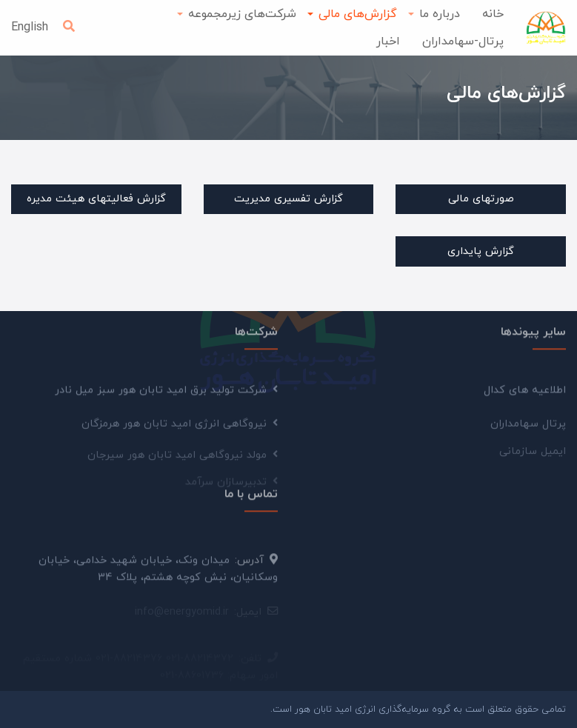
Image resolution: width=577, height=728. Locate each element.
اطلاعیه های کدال (525, 393)
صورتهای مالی (481, 199)
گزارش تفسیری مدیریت (288, 199)
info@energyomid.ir (182, 614)
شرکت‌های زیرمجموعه (242, 14)
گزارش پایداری (481, 251)
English (30, 27)
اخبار (388, 41)
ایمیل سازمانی (533, 454)
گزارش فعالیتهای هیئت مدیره (96, 199)
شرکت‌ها (256, 330)
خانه (493, 14)
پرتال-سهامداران (463, 41)
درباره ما (440, 14)
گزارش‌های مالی (358, 14)
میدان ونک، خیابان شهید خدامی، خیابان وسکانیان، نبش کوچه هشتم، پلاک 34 (158, 573)
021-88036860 (196, 660)
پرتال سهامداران (528, 428)
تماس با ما (251, 491)
